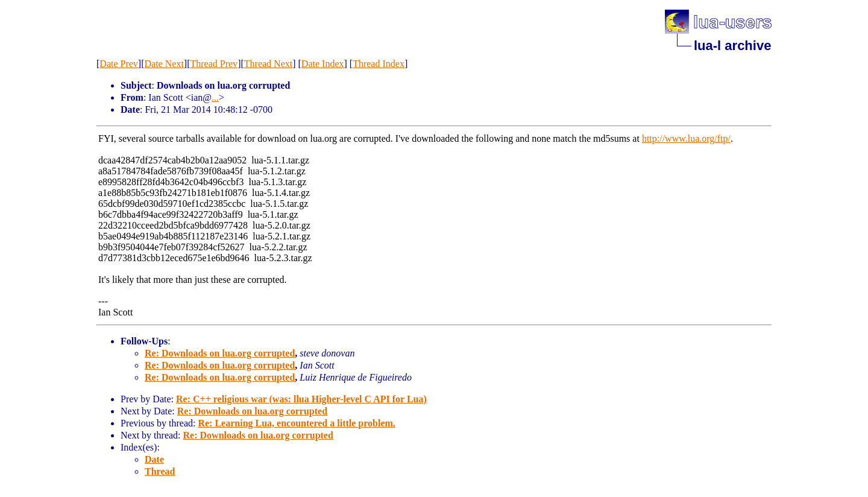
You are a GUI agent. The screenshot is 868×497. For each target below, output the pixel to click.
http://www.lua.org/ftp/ (686, 138)
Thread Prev (214, 64)
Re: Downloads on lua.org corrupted (220, 353)
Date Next (164, 64)
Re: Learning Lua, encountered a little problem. (296, 423)
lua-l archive (732, 46)
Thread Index (379, 64)
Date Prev (119, 64)
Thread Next (268, 64)
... (215, 97)
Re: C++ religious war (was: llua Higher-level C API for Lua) (301, 399)
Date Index (323, 64)
